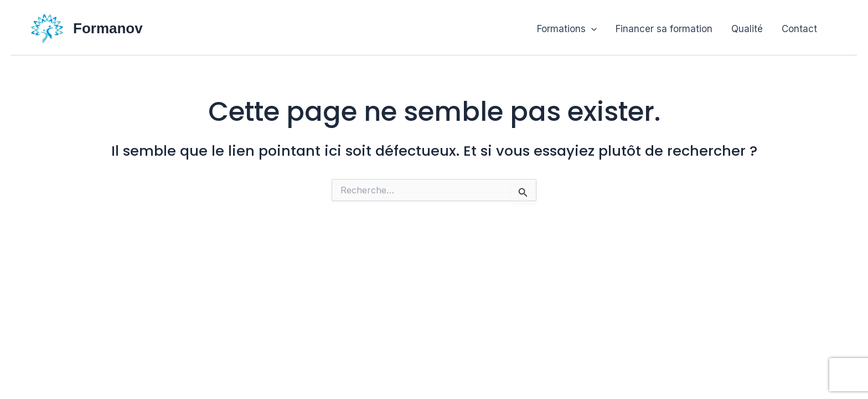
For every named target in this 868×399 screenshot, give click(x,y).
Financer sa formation (664, 29)
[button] (591, 29)
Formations (567, 29)
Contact (799, 29)
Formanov (108, 28)
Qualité (747, 29)
